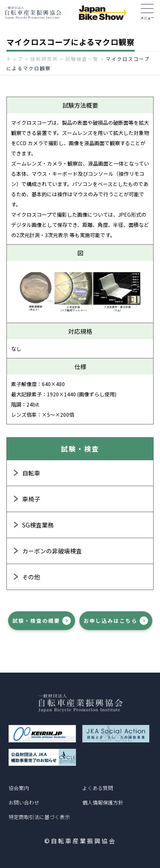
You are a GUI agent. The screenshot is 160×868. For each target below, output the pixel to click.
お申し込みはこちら (111, 620)
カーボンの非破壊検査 (52, 551)
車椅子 (31, 499)
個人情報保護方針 (103, 802)
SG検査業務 (38, 525)
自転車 (31, 473)
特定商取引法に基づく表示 (39, 817)
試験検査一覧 (82, 59)
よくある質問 (98, 788)
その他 (31, 577)
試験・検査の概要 (36, 620)
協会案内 (19, 788)
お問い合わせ (24, 802)
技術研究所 (44, 59)
